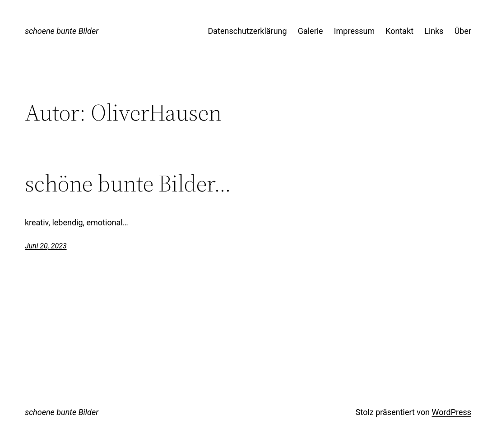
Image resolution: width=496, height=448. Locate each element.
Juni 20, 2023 (46, 246)
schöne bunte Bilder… (128, 183)
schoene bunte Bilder (62, 31)
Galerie (311, 31)
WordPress (452, 412)
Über (463, 31)
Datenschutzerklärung (247, 31)
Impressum (355, 31)
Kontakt (399, 31)
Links (434, 31)
